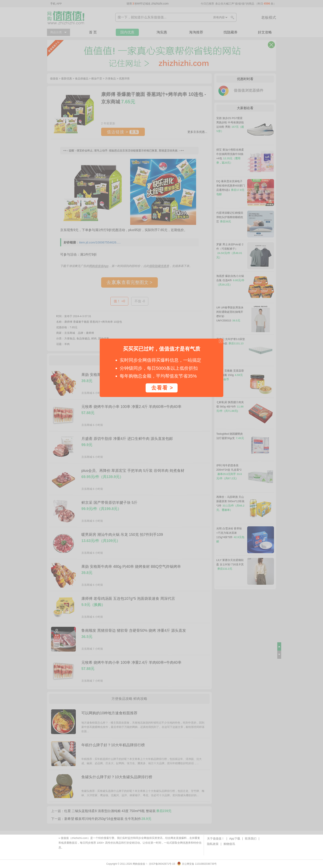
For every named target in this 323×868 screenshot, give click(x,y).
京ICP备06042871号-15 (162, 864)
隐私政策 (213, 844)
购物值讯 (229, 844)
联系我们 (251, 838)
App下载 (235, 838)
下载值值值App (74, 847)
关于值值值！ (216, 838)
